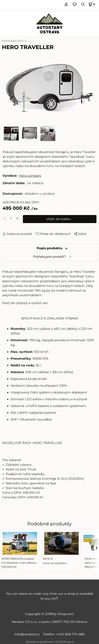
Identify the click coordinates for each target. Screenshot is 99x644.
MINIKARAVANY (13, 41)
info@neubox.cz (28, 634)
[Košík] (91, 4)
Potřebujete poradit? (49, 257)
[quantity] (11, 218)
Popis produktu (49, 248)
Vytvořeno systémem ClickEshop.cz (50, 642)
